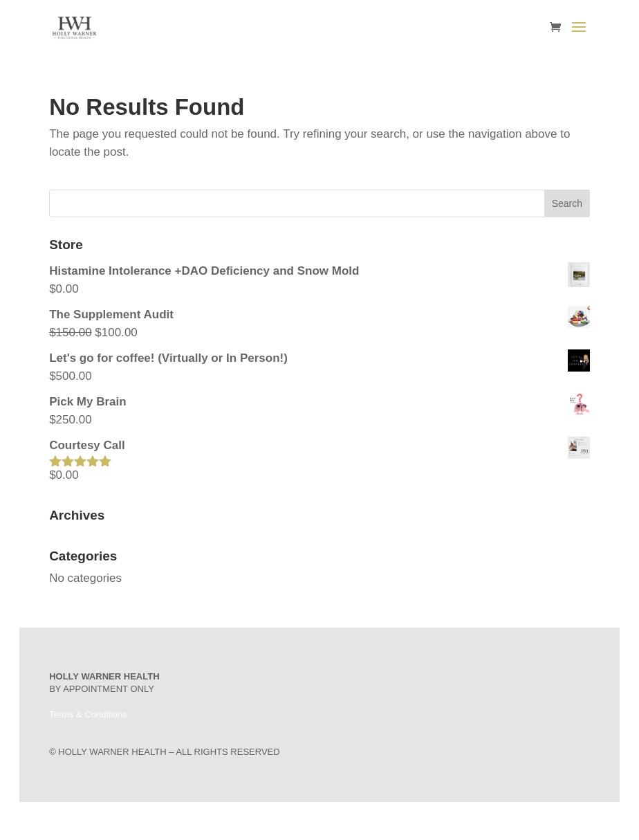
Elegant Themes (300, 821)
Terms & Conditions (88, 714)
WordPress (388, 821)
